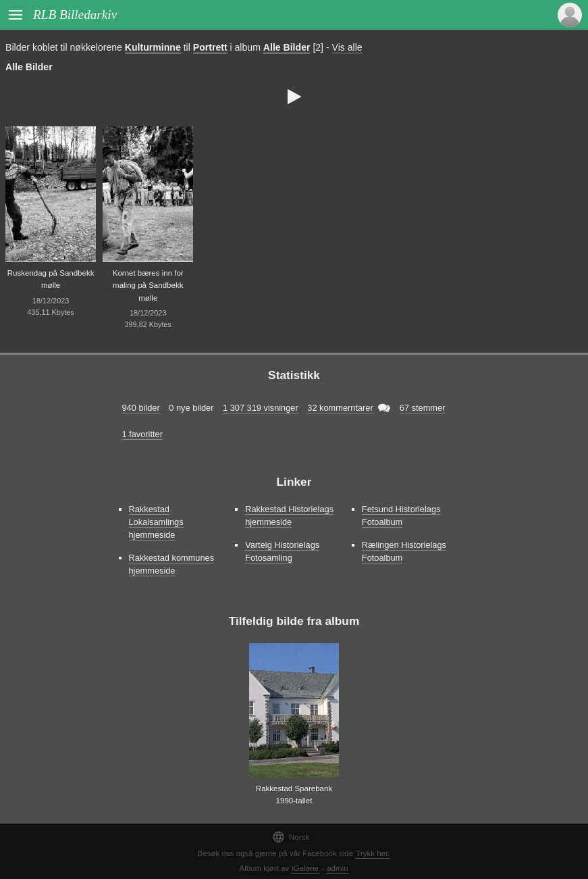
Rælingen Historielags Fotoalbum (404, 551)
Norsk (291, 837)
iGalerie (305, 868)
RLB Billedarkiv (75, 15)
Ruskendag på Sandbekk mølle (51, 279)
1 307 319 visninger (261, 408)
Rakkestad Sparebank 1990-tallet (294, 795)
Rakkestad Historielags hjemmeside (289, 516)
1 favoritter (142, 434)
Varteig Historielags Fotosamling (282, 551)
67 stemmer (423, 408)
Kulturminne (153, 47)
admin (337, 868)
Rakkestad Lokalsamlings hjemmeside (156, 522)
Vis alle (347, 47)
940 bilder (141, 408)
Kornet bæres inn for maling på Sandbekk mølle (148, 285)
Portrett (210, 47)
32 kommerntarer (340, 408)
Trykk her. (373, 853)
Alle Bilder (287, 47)
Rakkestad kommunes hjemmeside (172, 564)
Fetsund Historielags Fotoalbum (401, 516)
